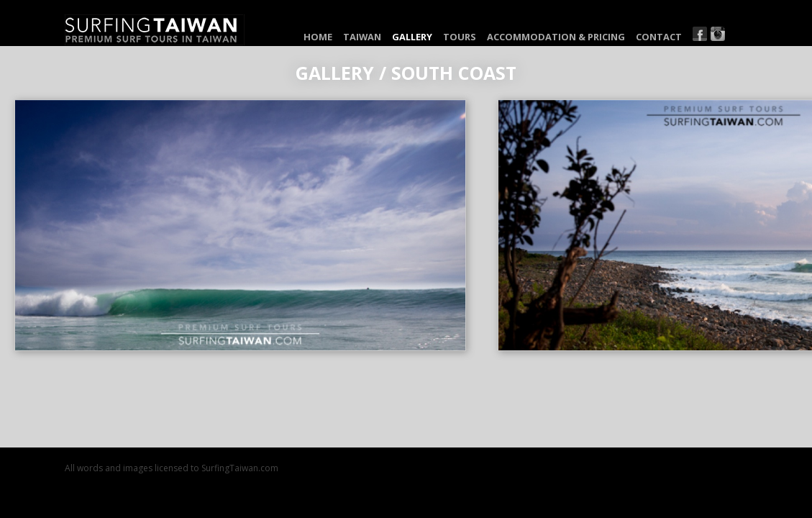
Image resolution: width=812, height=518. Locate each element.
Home (318, 37)
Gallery (412, 37)
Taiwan (362, 37)
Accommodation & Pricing (556, 37)
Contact (659, 37)
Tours (460, 37)
